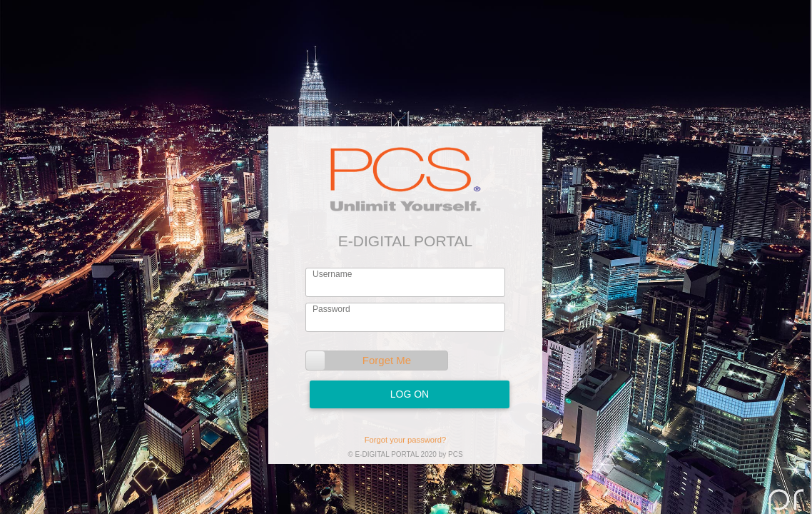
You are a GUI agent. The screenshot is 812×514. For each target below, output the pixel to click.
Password (331, 309)
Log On (410, 394)
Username (332, 274)
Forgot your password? (405, 440)
